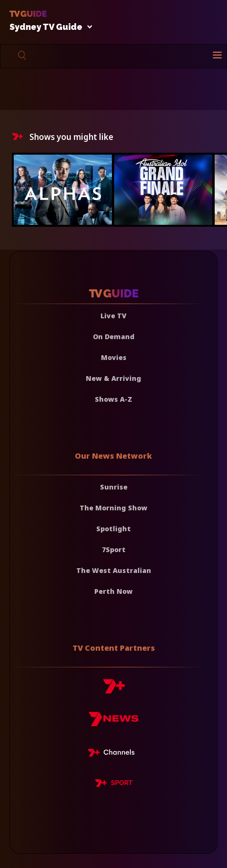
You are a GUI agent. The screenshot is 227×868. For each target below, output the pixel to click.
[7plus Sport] (114, 785)
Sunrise (114, 487)
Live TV (113, 316)
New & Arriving (113, 378)
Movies (114, 357)
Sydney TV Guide (48, 27)
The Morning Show (113, 508)
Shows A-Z (113, 399)
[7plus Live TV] (114, 754)
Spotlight (113, 529)
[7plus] (114, 690)
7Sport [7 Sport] (114, 549)
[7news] (113, 723)
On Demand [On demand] (114, 337)
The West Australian (114, 570)
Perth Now (113, 591)
